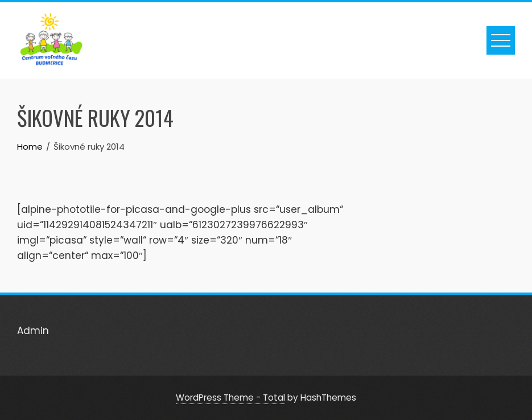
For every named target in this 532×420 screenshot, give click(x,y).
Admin (33, 331)
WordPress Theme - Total (230, 398)
